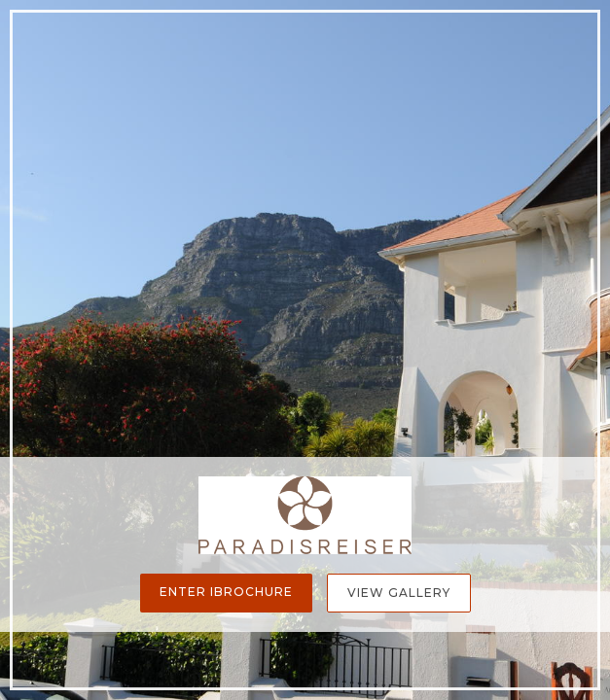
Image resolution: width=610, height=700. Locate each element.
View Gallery (399, 593)
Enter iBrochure (226, 592)
